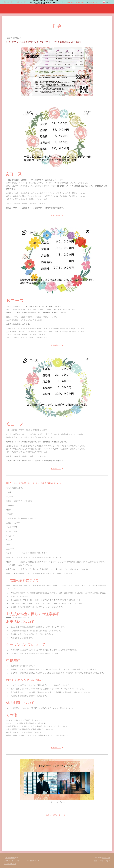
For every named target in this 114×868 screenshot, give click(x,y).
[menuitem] (95, 9)
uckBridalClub (10, 858)
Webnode (107, 858)
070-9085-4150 (94, 2)
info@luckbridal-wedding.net (74, 2)
